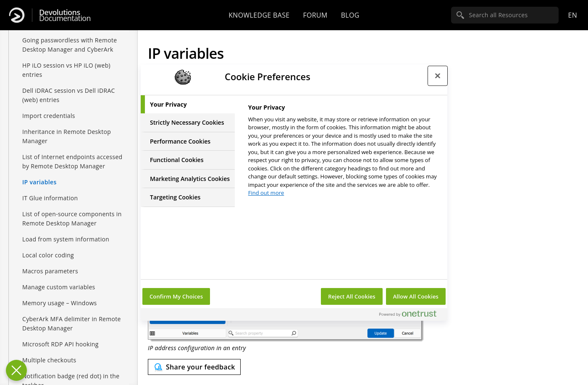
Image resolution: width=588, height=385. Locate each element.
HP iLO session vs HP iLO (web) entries (66, 70)
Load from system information (66, 239)
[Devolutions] (17, 15)
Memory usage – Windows (60, 303)
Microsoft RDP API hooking (60, 344)
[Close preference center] (438, 76)
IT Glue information (50, 198)
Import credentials (49, 116)
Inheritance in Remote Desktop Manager (67, 136)
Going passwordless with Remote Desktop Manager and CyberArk (70, 45)
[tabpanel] (344, 153)
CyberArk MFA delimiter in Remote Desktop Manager (72, 323)
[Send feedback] (194, 367)
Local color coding (48, 255)
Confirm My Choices (176, 296)
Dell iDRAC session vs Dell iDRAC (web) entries (69, 95)
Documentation (65, 15)
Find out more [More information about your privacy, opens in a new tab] (266, 193)
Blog (350, 15)
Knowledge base (259, 15)
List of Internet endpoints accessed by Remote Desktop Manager (72, 161)
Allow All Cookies (416, 296)
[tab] (188, 105)
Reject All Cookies (352, 296)
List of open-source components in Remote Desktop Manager (72, 219)
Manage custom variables (59, 287)
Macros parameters (50, 271)
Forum (315, 15)
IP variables (39, 182)
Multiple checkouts (49, 360)
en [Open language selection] (572, 15)
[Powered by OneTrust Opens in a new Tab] (411, 316)
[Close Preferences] (16, 370)
